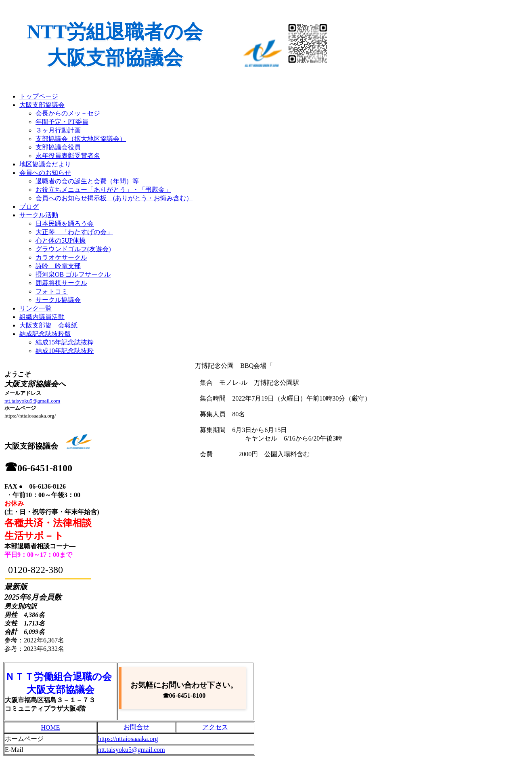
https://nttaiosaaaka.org (128, 739)
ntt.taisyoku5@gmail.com (32, 401)
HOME (50, 727)
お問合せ (136, 727)
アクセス (215, 727)
